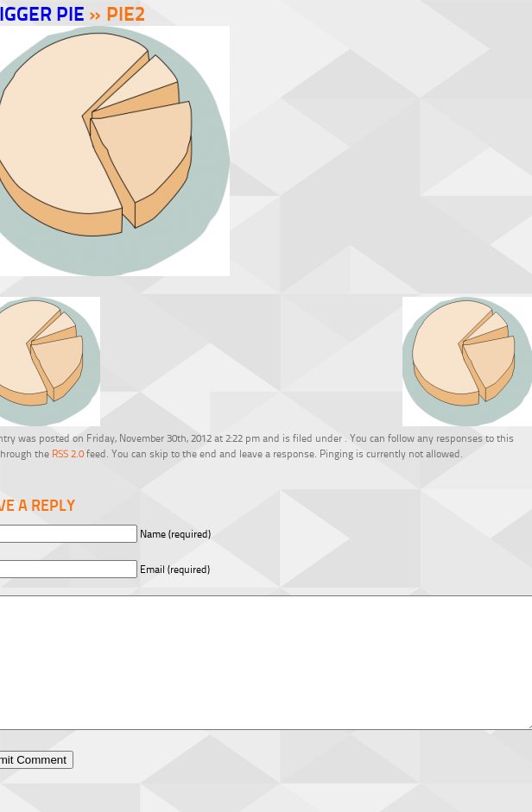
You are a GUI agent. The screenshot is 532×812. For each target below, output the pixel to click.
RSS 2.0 (68, 453)
